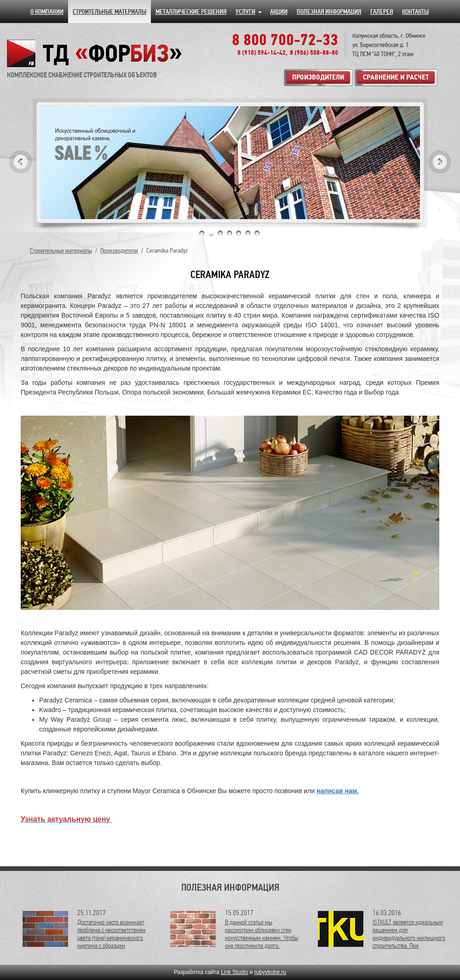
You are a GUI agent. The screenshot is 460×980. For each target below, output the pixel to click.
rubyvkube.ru (270, 972)
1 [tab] (202, 233)
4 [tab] (230, 233)
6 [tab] (248, 233)
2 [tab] (211, 233)
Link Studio (234, 972)
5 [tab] (239, 233)
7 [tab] (257, 233)
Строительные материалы (61, 251)
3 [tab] (220, 233)
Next (440, 162)
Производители (119, 251)
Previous (21, 162)
